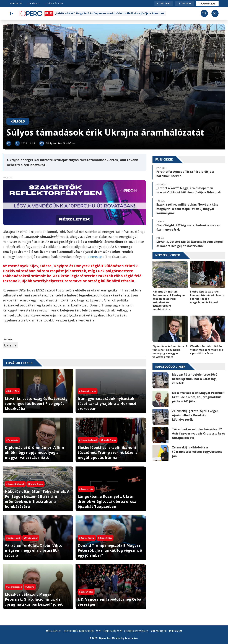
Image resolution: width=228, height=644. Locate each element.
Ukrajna (10, 345)
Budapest (33, 3)
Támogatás (207, 3)
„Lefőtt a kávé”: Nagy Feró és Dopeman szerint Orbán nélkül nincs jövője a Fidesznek (110, 13)
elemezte (95, 257)
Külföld (18, 121)
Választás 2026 (54, 3)
